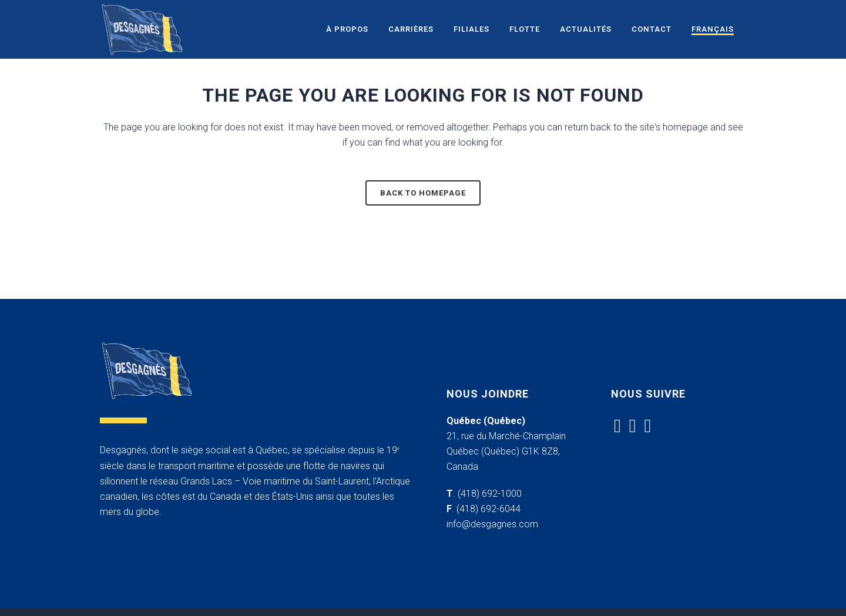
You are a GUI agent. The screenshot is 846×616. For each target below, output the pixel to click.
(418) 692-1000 (490, 494)
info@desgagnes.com (492, 524)
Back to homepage (423, 193)
